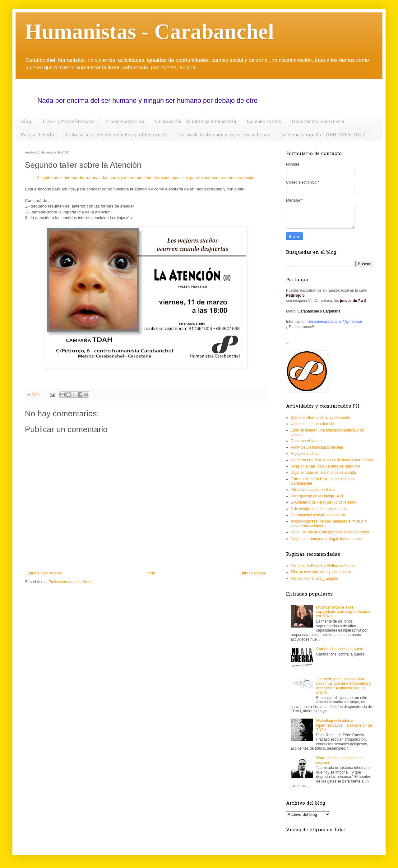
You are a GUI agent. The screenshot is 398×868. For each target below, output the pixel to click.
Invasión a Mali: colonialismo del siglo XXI (325, 466)
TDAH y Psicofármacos (68, 121)
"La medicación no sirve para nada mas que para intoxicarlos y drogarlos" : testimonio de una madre (344, 686)
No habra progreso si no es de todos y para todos (332, 460)
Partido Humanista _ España (315, 578)
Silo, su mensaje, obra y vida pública (321, 572)
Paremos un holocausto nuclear (317, 447)
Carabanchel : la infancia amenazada (195, 121)
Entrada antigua (253, 573)
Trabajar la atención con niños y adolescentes (116, 134)
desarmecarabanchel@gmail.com (335, 322)
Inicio (151, 573)
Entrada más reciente (44, 573)
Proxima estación (125, 121)
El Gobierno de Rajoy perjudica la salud (324, 502)
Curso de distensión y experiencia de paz (224, 134)
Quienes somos (264, 121)
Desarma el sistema (307, 441)
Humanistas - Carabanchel (149, 32)
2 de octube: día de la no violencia (319, 509)
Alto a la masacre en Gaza (313, 490)
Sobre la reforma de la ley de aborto (320, 418)
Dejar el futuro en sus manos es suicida (323, 473)
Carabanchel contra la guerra (340, 649)
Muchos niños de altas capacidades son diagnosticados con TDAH (343, 612)
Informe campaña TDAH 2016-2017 (323, 134)
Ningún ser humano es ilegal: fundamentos (326, 539)
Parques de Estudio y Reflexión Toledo (323, 566)
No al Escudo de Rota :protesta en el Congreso (330, 532)
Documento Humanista (318, 121)
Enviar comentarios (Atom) (71, 582)
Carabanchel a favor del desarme (318, 515)
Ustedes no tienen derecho (313, 424)
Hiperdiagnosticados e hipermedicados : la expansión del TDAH (344, 725)
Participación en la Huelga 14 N (317, 496)
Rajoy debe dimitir (306, 454)
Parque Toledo (37, 134)
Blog (26, 121)
